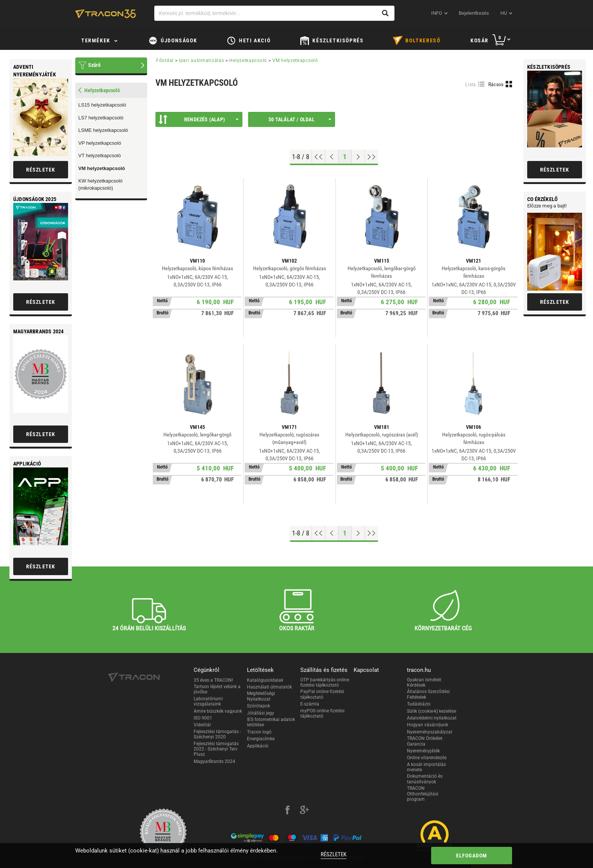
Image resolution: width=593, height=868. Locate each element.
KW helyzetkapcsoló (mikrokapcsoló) (100, 184)
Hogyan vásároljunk (428, 725)
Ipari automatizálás (201, 60)
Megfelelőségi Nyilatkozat (261, 696)
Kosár (480, 40)
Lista (471, 84)
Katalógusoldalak (265, 680)
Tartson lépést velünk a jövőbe (217, 689)
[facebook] (287, 811)
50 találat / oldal (300, 119)
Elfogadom (472, 856)
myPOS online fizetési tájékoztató (322, 713)
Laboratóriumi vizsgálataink (208, 701)
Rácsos (496, 84)
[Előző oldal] (332, 157)
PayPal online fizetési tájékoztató (322, 694)
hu (504, 13)
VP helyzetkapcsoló (100, 143)
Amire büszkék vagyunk (218, 711)
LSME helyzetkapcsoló (103, 130)
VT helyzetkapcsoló (100, 155)
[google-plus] (304, 811)
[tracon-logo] (106, 14)
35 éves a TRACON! (213, 680)
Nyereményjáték (423, 751)
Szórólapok (258, 706)
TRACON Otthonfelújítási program (423, 794)
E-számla (310, 704)
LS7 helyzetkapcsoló (101, 118)
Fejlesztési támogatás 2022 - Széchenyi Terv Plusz (216, 749)
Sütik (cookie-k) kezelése (432, 711)
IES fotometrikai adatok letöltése (271, 722)
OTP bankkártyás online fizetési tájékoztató (325, 682)
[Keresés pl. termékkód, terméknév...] (274, 13)
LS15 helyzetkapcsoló (102, 105)
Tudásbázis (419, 704)
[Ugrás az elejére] (319, 157)
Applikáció (258, 746)
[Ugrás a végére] (372, 157)
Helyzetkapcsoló (248, 60)
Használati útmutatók (269, 687)
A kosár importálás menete (426, 767)
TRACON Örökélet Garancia (425, 741)
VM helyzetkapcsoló (102, 168)
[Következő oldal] (358, 157)
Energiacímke (261, 739)
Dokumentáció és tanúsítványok (425, 779)
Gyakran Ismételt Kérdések (424, 682)
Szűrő (94, 65)
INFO (437, 13)
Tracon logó (259, 732)
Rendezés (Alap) (199, 119)
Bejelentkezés (474, 13)
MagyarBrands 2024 (214, 761)
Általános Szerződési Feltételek (428, 694)
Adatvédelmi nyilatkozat (432, 718)
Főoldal (165, 60)
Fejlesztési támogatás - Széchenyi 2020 (217, 734)
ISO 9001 (203, 718)
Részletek (334, 854)
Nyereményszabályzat (430, 732)
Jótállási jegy (261, 713)
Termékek (96, 40)
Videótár (202, 725)
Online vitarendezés (427, 758)
